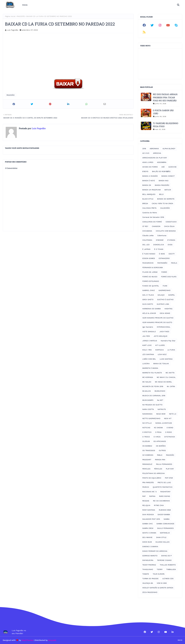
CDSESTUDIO (171, 222)
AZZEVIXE (172, 167)
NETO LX (173, 414)
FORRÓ (164, 272)
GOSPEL (172, 295)
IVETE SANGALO (149, 332)
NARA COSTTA (148, 409)
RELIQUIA (146, 505)
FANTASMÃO (162, 263)
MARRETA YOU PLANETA (152, 373)
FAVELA (174, 263)
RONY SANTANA (149, 510)
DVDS (170, 245)
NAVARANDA (147, 414)
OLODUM (146, 441)
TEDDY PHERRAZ (149, 565)
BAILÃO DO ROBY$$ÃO (161, 171)
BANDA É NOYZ (149, 181)
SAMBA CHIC (148, 524)
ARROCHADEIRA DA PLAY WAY (155, 158)
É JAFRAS (146, 249)
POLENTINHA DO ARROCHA (153, 473)
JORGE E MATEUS (150, 341)
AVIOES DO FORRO (150, 167)
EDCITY (172, 254)
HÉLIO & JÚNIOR (149, 313)
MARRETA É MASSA (150, 368)
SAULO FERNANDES (165, 528)
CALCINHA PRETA (149, 208)
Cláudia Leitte (148, 236)
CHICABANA (147, 231)
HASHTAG (168, 309)
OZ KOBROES (148, 455)
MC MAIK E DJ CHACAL (166, 377)
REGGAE (146, 501)
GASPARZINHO (165, 290)
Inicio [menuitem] (25, 5)
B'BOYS (145, 171)
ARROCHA (157, 153)
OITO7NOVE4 (170, 437)
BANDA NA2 (164, 181)
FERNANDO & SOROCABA (153, 268)
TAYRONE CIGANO (164, 560)
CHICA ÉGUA (169, 226)
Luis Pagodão (13, 30)
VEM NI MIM (162, 583)
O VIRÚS (157, 437)
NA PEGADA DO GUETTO (152, 405)
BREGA (145, 203)
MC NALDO (147, 382)
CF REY (145, 226)
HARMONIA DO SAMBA (152, 309)
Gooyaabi (52, 640)
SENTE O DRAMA (149, 533)
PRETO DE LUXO (164, 483)
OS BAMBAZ (147, 446)
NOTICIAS (146, 428)
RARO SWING (165, 496)
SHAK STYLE (161, 537)
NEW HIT (168, 418)
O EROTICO (147, 432)
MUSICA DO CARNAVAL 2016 (154, 396)
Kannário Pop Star (168, 341)
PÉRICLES (158, 469)
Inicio (180, 640)
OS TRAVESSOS (149, 450)
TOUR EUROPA (159, 574)
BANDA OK (147, 185)
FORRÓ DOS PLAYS (169, 277)
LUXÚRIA (146, 364)
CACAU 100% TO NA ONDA (162, 203)
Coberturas (162, 236)
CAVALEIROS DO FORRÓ (152, 222)
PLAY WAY (170, 469)
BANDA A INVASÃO (150, 176)
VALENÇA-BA (148, 583)
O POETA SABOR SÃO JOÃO (163, 112)
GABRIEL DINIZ (149, 290)
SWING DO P (166, 556)
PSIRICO (146, 487)
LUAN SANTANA (166, 359)
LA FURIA (171, 350)
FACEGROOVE (148, 263)
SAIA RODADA (148, 515)
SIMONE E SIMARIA (150, 547)
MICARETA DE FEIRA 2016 (153, 386)
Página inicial (10, 16)
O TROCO (146, 437)
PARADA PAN (160, 460)
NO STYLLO (147, 423)
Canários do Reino (150, 213)
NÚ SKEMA (158, 428)
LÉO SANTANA (148, 354)
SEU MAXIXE (147, 537)
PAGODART (147, 460)
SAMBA (167, 519)
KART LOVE (147, 345)
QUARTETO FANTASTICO (163, 487)
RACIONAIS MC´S (149, 492)
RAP (144, 496)
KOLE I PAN (147, 350)
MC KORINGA (148, 377)
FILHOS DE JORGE (150, 272)
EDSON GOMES (149, 258)
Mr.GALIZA (147, 391)
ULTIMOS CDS (168, 579)
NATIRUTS (162, 409)
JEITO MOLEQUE (161, 336)
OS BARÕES (161, 446)
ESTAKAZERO (164, 258)
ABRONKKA (154, 149)
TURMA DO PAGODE (150, 579)
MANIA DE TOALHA (161, 364)
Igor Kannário (148, 327)
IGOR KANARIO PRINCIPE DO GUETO (157, 322)
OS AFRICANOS (160, 441)
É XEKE (162, 254)
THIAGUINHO (148, 569)
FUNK (165, 286)
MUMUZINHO (160, 391)
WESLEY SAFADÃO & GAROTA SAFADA (158, 588)
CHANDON (156, 226)
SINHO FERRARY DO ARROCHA (155, 551)
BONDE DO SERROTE (166, 199)
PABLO (160, 455)
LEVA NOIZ (162, 354)
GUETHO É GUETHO (165, 300)
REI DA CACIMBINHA (161, 501)
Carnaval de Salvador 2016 (153, 217)
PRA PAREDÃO (148, 483)
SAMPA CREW (148, 528)
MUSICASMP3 (148, 400)
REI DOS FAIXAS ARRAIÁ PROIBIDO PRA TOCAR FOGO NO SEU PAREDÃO (165, 97)
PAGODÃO (21, 16)
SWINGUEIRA (148, 560)
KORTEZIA (160, 350)
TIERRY (160, 569)
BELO (161, 194)
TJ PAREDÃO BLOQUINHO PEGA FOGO (166, 125)
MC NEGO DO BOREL (163, 382)
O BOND (170, 428)
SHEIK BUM (147, 542)
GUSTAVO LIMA (163, 304)
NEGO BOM (161, 414)
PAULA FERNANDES (164, 464)
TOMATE (146, 574)
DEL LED (146, 245)
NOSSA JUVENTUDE (164, 423)
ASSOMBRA (162, 162)
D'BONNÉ (160, 240)
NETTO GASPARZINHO (151, 418)
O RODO (169, 432)
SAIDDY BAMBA (164, 515)
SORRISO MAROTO (150, 556)
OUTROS (162, 450)
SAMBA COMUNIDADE (165, 524)
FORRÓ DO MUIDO (150, 277)
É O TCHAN (159, 249)
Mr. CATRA (171, 386)
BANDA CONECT (168, 176)
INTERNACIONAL (164, 327)
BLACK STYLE (148, 199)
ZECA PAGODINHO (150, 592)
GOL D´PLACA (148, 295)
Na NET (160, 400)
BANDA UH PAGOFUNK (152, 190)
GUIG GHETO (148, 304)
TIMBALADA (171, 569)
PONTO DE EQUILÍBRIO (152, 478)
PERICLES (146, 469)
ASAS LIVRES (148, 162)
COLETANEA (147, 240)
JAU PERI (146, 336)
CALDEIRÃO (165, 208)
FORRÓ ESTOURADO (151, 281)
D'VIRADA (171, 240)
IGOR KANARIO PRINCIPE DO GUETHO (158, 318)
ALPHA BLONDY (169, 149)
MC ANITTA (170, 373)
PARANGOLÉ (147, 464)
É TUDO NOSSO (149, 254)
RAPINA (152, 496)
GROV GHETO (148, 300)
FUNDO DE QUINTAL (151, 286)
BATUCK (168, 190)
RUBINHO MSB (165, 510)
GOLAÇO (161, 295)
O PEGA (158, 432)
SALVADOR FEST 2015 (151, 519)
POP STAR (169, 478)
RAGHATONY (165, 492)
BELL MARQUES (149, 194)
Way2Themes (27, 640)
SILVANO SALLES (162, 542)
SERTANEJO (165, 533)
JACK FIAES (164, 332)
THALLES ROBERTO (168, 565)
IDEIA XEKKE (165, 313)
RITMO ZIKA (159, 505)
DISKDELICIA (159, 245)
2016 (144, 149)
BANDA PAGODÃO (162, 185)
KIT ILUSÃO (160, 345)
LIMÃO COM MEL (149, 359)
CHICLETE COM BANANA (166, 231)
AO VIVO (146, 153)
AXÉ (163, 167)
